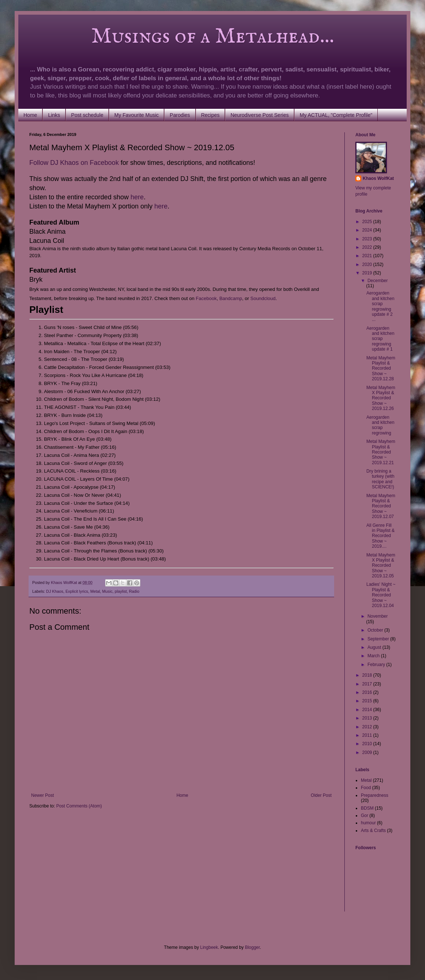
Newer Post (42, 795)
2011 (368, 735)
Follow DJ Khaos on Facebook (74, 163)
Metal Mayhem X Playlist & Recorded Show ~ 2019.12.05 (381, 566)
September (379, 639)
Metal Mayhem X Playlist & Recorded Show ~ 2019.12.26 (381, 398)
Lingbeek (209, 947)
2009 (368, 752)
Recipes (210, 115)
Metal (95, 591)
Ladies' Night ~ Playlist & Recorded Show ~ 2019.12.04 (381, 595)
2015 (368, 701)
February (377, 665)
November (378, 616)
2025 (368, 222)
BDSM (367, 808)
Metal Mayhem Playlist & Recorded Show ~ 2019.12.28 (381, 369)
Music (107, 591)
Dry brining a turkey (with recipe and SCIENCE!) (380, 479)
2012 (368, 727)
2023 (368, 239)
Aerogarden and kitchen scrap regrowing (380, 425)
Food (366, 788)
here (137, 197)
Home (30, 115)
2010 (368, 744)
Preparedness (375, 795)
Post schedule (87, 115)
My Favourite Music (136, 115)
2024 (368, 230)
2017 (368, 684)
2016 (368, 692)
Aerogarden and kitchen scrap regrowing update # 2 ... (380, 306)
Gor (365, 816)
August (375, 647)
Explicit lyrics (77, 591)
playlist (121, 591)
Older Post (321, 795)
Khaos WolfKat (378, 178)
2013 (368, 718)
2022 (368, 247)
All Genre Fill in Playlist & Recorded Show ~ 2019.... (380, 536)
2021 (368, 256)
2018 (368, 675)
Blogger (252, 947)
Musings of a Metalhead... (182, 37)
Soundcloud (263, 298)
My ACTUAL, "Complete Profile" (336, 115)
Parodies (180, 115)
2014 (368, 710)
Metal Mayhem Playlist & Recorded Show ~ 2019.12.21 (381, 452)
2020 (368, 265)
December (378, 281)
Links (54, 115)
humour (368, 823)
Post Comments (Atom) (79, 806)
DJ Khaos (55, 591)
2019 (368, 273)
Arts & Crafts (373, 831)
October (376, 630)
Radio (134, 591)
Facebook (206, 298)
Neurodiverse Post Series (260, 115)
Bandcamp (231, 298)
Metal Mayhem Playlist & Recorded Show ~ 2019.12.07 (381, 506)
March (374, 656)
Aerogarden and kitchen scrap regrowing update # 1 (380, 339)
